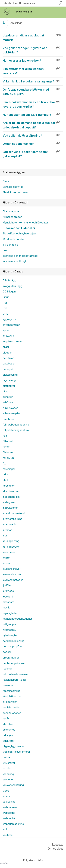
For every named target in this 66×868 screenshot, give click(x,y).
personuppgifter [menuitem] (12, 646)
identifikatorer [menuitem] (11, 491)
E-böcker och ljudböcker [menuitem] (19, 228)
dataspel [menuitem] (8, 369)
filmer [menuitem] (6, 447)
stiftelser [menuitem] (8, 724)
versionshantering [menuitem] (13, 785)
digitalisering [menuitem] (10, 375)
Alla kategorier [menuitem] (11, 211)
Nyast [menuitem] (6, 181)
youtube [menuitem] (8, 835)
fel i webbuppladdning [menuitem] (16, 425)
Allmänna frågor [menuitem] (12, 217)
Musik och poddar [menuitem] (13, 239)
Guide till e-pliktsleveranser (19, 3)
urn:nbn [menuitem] (7, 768)
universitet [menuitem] (9, 763)
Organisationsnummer (33, 143)
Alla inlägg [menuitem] (10, 280)
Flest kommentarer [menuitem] (15, 192)
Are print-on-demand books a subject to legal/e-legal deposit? (33, 125)
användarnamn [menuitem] (11, 325)
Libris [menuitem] (6, 297)
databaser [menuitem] (9, 364)
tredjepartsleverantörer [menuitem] (16, 752)
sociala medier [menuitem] (11, 708)
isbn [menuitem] (5, 536)
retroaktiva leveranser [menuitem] (16, 674)
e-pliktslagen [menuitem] (10, 408)
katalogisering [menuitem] (11, 541)
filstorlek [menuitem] (8, 452)
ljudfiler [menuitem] (7, 585)
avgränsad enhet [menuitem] (13, 341)
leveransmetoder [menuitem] (13, 580)
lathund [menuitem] (7, 563)
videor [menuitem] (6, 796)
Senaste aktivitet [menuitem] (13, 187)
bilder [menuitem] (6, 347)
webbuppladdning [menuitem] (13, 824)
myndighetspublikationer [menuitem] (17, 619)
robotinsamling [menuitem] (12, 691)
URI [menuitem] (5, 308)
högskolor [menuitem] (9, 486)
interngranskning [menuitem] (12, 519)
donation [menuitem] (8, 397)
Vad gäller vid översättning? (33, 135)
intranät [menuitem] (7, 530)
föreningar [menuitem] (9, 469)
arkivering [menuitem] (8, 336)
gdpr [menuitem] (5, 475)
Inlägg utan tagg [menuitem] (12, 286)
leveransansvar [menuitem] (12, 569)
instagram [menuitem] (9, 502)
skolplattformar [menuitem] (12, 696)
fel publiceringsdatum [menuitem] (16, 430)
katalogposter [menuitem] (11, 547)
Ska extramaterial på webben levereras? (33, 71)
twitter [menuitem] (7, 757)
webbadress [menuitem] (10, 807)
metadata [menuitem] (8, 602)
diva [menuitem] (5, 391)
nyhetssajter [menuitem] (10, 635)
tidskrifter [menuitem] (9, 741)
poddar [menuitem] (7, 652)
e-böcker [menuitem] (8, 403)
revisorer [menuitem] (8, 685)
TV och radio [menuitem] (10, 245)
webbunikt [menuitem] (9, 818)
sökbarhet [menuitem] (9, 730)
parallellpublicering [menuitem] (14, 641)
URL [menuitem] (5, 314)
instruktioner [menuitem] (10, 508)
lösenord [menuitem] (8, 597)
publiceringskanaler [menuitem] (14, 663)
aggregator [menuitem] (9, 319)
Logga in (58, 844)
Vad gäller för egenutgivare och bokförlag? (33, 50)
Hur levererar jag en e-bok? (33, 60)
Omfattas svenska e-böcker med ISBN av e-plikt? (33, 92)
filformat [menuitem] (8, 441)
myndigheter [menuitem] (10, 613)
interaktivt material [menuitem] (14, 513)
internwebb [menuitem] (9, 524)
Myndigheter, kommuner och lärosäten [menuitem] (26, 223)
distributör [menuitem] (9, 386)
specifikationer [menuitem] (12, 713)
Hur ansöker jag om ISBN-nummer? (33, 114)
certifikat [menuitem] (8, 358)
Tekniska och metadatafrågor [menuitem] (21, 256)
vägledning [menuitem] (9, 802)
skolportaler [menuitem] (10, 702)
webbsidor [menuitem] (9, 813)
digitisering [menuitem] (9, 380)
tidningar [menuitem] (8, 735)
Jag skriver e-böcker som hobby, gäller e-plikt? (33, 154)
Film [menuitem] (5, 250)
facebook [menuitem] (9, 419)
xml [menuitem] (5, 829)
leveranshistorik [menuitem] (12, 574)
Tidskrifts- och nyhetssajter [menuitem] (19, 234)
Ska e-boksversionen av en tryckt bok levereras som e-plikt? (33, 104)
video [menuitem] (6, 791)
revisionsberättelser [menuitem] (14, 680)
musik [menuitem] (6, 608)
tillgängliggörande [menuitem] (13, 746)
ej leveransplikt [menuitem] (11, 413)
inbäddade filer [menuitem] (12, 497)
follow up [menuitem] (8, 458)
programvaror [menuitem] (11, 658)
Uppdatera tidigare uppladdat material (33, 37)
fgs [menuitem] (5, 436)
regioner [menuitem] (7, 669)
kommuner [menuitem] (9, 552)
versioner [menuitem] (8, 780)
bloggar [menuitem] (7, 353)
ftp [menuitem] (4, 464)
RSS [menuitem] (5, 303)
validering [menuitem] (8, 774)
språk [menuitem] (6, 718)
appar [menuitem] (6, 330)
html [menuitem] (5, 480)
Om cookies (56, 849)
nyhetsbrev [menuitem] (9, 630)
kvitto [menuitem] (6, 558)
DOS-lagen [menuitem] (9, 292)
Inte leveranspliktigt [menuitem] (14, 261)
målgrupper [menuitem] (9, 624)
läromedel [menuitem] (8, 591)
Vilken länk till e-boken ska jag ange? (33, 81)
